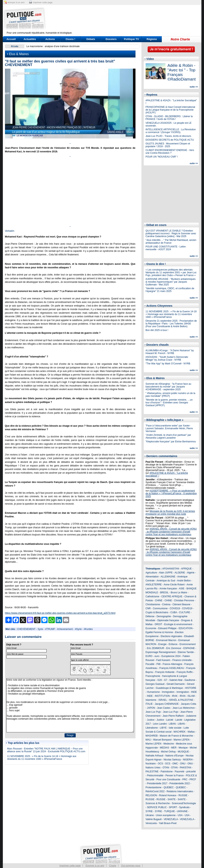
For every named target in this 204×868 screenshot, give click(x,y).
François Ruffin (185, 672)
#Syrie (78, 629)
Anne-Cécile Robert (174, 585)
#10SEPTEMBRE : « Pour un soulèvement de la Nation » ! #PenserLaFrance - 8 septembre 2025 (171, 493)
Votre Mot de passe (15, 654)
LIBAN (172, 724)
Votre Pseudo (76, 654)
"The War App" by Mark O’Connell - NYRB (168, 364)
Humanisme (153, 692)
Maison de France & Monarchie (176, 736)
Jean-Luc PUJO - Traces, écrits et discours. (169, 136)
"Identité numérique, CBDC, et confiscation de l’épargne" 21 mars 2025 (170, 290)
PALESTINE (152, 772)
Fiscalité (150, 664)
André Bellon (184, 581)
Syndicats (184, 807)
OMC (175, 764)
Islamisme (151, 700)
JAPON (151, 708)
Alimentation (152, 577)
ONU (183, 764)
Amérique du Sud (166, 581)
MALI (148, 740)
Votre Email (11, 648)
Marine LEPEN (181, 740)
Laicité (179, 720)
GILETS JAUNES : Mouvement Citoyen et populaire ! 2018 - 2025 (168, 145)
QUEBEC (169, 787)
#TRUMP (50, 629)
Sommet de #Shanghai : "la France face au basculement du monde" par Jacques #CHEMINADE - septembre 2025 (168, 387)
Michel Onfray (168, 752)
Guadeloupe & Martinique (169, 688)
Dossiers (111, 39)
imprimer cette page (43, 2)
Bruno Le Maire (179, 593)
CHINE (159, 600)
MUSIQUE (183, 752)
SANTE (172, 799)
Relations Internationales (180, 791)
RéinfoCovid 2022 (155, 791)
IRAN (183, 696)
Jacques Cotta (189, 704)
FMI (158, 664)
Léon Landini (160, 724)
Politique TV (131, 39)
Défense (150, 616)
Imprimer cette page (70, 866)
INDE (194, 692)
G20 (160, 680)
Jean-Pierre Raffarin (173, 716)
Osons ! (70, 39)
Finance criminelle (182, 660)
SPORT (173, 807)
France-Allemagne (173, 664)
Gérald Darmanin (176, 684)
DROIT (158, 624)
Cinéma (166, 604)
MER (174, 748)
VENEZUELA (171, 819)
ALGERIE (180, 573)
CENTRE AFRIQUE (172, 597)
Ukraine (150, 815)
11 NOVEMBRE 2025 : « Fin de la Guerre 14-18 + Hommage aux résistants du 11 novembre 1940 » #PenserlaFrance (42, 758)
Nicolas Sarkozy (172, 760)
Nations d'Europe (175, 756)
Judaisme (191, 716)
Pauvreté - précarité (185, 772)
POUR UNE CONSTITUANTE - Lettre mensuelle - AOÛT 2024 (166, 248)
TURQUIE (170, 811)
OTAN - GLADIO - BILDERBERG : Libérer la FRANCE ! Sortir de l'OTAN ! (169, 118)
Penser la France (175, 776)
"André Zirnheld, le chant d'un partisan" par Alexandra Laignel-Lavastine (168, 436)
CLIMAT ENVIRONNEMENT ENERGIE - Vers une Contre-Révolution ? (170, 152)
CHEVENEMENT (26, 629)
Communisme (160, 608)
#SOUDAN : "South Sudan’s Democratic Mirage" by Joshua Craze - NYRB (167, 358)
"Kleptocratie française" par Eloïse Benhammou (171, 442)
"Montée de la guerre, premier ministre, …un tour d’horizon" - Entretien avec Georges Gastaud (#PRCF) (169, 403)
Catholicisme (153, 597)
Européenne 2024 (171, 656)
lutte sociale (175, 728)
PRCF (193, 779)
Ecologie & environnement (178, 624)
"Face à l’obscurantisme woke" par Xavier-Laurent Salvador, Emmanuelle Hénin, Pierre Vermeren (169, 428)
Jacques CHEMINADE (167, 704)
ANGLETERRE (154, 585)
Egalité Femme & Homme (159, 632)
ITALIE (149, 704)
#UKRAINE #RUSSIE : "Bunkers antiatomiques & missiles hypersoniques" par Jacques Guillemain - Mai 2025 (171, 282)
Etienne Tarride (186, 652)
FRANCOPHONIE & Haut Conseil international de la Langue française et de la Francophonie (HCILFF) (170, 110)
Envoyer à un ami (95, 866)
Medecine (169, 744)
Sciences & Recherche (158, 803)
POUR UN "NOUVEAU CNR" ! (162, 157)
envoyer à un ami (16, 2)
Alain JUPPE (166, 573)
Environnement (188, 644)
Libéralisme (152, 728)
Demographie (164, 616)
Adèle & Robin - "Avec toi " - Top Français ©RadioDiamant (182, 72)
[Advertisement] (127, 19)
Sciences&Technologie (184, 803)
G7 (166, 680)
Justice (151, 720)
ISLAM (191, 696)
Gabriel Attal (176, 680)
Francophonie (153, 676)
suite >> (194, 87)
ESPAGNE (189, 648)
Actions (50, 39)
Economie (151, 628)
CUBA (174, 612)
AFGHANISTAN (171, 569)
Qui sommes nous (131, 866)
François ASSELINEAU (172, 668)
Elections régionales (171, 636)
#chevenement (65, 629)
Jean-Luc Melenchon (184, 708)
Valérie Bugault (154, 819)
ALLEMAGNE (168, 577)
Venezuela (151, 823)
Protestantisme (154, 787)
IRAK (175, 696)
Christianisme (153, 604)
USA (180, 815)
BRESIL (164, 593)
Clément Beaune (181, 604)
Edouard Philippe (167, 628)
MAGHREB (152, 736)
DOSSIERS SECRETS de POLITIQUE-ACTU (170, 140)
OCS (160, 764)
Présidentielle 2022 (180, 783)
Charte (113, 866)
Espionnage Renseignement (161, 652)
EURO (149, 656)
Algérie (191, 573)
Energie (162, 644)
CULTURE (185, 612)
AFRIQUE (186, 569)
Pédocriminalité (155, 776)
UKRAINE (182, 811)
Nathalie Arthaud (154, 756)
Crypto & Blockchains (157, 612)
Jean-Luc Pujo (153, 712)
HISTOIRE (191, 688)
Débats (91, 39)
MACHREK (179, 732)
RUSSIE (183, 795)
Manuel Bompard (162, 740)
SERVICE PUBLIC (157, 807)
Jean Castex (164, 708)
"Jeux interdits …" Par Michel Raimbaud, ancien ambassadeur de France (171, 241)
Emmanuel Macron (166, 640)
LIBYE (163, 728)
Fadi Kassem (163, 660)
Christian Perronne (184, 600)
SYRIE (149, 811)
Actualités (30, 39)
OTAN (166, 768)
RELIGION (151, 795)
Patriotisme (167, 772)
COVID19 (175, 608)
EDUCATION (186, 628)
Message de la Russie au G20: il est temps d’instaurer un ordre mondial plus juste (170, 513)
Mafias (191, 732)
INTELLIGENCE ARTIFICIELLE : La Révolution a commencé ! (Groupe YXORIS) (171, 131)
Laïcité (170, 720)
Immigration (168, 692)
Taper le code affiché (79, 660)
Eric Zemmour (174, 648)
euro (157, 656)
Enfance (173, 644)
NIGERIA (188, 760)
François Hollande (165, 672)
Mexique (183, 748)
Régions (152, 39)
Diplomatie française (168, 620)
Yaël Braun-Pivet (168, 823)
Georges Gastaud (155, 684)
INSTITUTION (162, 696)
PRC (185, 779)
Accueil (11, 39)
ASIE (182, 589)
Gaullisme (190, 680)
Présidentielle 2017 (157, 783)
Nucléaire (151, 764)
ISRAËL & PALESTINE (181, 700)
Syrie (40, 629)
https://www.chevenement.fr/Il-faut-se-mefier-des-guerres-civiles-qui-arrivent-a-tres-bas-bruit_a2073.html (60, 613)
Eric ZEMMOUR (156, 648)
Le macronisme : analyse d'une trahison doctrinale (53, 46)
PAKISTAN (185, 768)
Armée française (168, 589)
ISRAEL (163, 700)
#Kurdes (88, 629)
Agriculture (151, 573)
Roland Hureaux (168, 795)
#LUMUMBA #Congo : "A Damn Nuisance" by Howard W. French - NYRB (170, 352)
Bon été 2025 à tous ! (157, 330)
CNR (148, 608)
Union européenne (166, 815)
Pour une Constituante (168, 779)
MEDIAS (165, 748)
